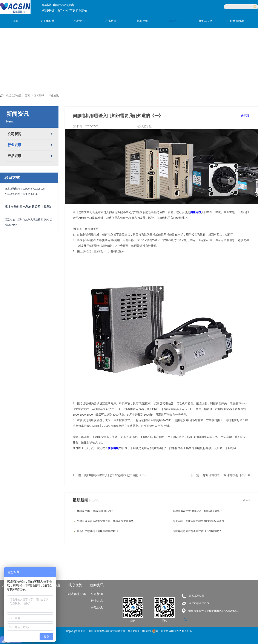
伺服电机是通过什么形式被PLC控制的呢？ (197, 531)
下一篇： (220, 475)
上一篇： (110, 475)
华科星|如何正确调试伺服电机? (95, 511)
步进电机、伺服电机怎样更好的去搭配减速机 (198, 521)
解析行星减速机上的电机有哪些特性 (98, 531)
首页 (16, 21)
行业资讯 (54, 96)
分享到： (246, 116)
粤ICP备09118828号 (140, 631)
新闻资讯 (39, 96)
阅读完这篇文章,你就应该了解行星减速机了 (197, 511)
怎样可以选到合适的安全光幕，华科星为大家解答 (105, 521)
